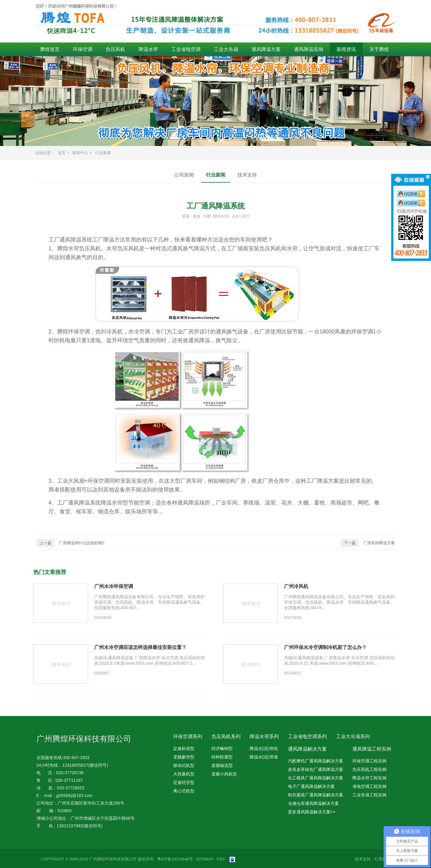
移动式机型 (184, 765)
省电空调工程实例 (369, 786)
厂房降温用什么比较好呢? (70, 543)
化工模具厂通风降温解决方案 (316, 778)
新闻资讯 (346, 49)
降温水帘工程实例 (369, 778)
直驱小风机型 (224, 774)
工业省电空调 (186, 49)
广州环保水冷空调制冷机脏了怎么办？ (325, 647)
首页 (62, 153)
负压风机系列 (226, 736)
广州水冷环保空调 (114, 586)
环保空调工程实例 (369, 761)
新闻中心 (80, 153)
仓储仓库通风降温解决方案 (313, 803)
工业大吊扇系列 (353, 736)
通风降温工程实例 (372, 749)
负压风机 (115, 49)
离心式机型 (184, 791)
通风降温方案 (266, 49)
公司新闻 (184, 175)
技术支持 (247, 175)
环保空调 (83, 49)
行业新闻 (103, 153)
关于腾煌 (379, 49)
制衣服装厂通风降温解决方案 (316, 795)
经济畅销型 (222, 748)
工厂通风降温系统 (70, 240)
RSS (221, 859)
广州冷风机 (296, 586)
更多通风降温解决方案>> (312, 812)
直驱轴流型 (222, 765)
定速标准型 (184, 748)
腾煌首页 (50, 49)
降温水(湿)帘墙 (264, 757)
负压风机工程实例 (369, 769)
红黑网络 (382, 859)
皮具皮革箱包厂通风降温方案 (316, 769)
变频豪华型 (184, 757)
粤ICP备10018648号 (175, 859)
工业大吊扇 (226, 49)
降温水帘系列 (264, 736)
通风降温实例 (309, 49)
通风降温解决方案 (307, 749)
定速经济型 (184, 782)
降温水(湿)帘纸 (264, 748)
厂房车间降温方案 (368, 543)
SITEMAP (205, 859)
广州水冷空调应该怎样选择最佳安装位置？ (140, 647)
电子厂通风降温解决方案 (311, 786)
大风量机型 (184, 774)
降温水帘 (148, 49)
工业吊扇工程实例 (369, 795)
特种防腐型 (222, 757)
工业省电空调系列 (307, 736)
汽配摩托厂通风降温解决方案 (316, 761)
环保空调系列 (188, 736)
